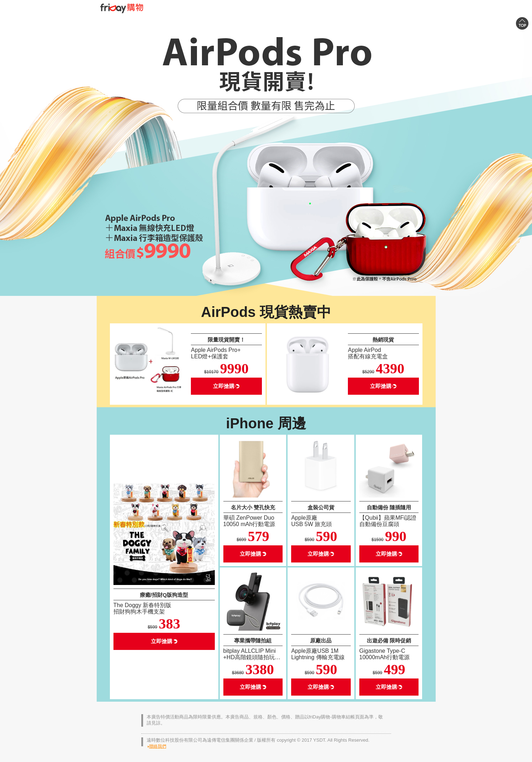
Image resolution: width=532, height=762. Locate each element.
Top (522, 27)
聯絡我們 (158, 746)
